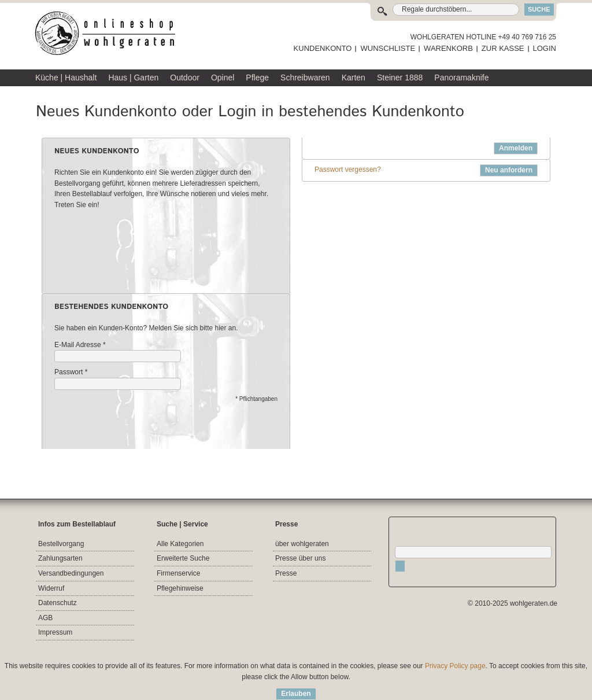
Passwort (69, 372)
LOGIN (545, 48)
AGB (45, 618)
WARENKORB (448, 48)
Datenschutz (58, 603)
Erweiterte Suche (183, 558)
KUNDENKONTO (323, 48)
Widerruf (51, 588)
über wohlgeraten (302, 544)
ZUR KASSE (503, 48)
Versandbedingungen (71, 573)
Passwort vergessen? (348, 170)
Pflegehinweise (180, 588)
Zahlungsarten (60, 558)
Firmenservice (178, 573)
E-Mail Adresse (78, 345)
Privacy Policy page (455, 666)
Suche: (385, 10)
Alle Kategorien (180, 544)
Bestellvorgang (61, 544)
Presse (286, 573)
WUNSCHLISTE (388, 48)
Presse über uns (300, 558)
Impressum (55, 632)
